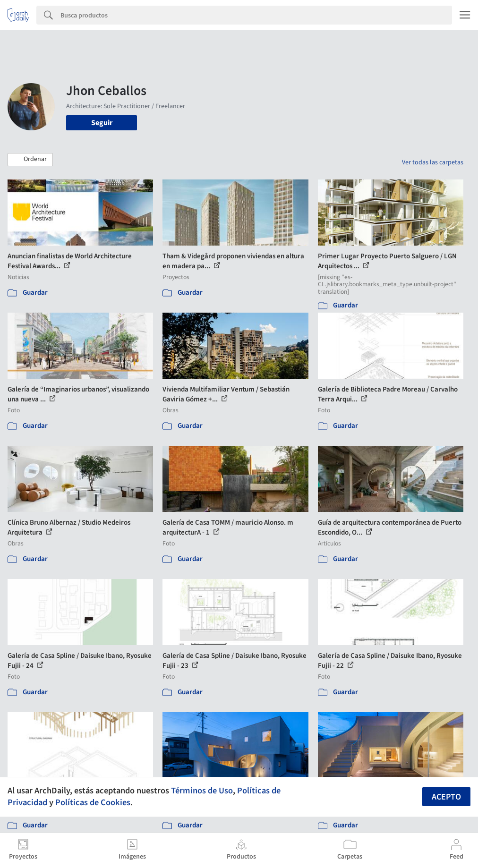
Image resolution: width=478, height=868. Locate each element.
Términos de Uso (202, 791)
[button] (30, 160)
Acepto (446, 797)
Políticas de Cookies (93, 802)
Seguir (102, 123)
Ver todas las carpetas (433, 162)
